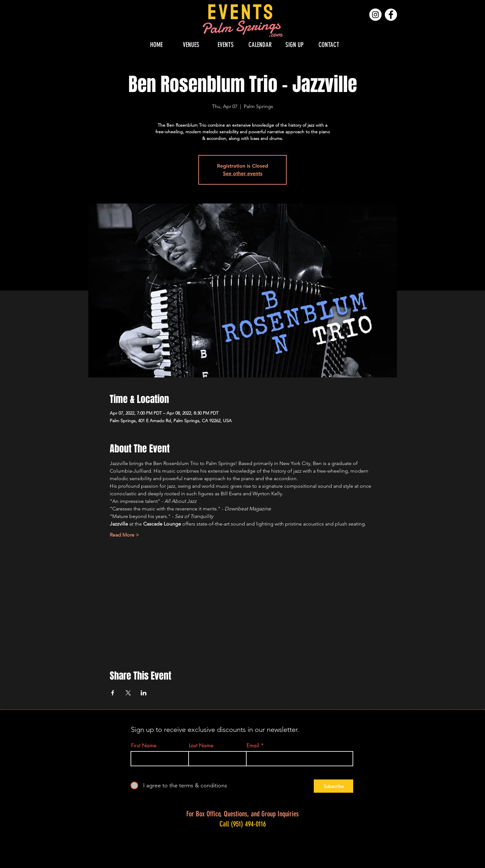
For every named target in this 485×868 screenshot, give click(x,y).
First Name (144, 746)
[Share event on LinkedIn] (144, 693)
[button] (191, 45)
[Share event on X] (128, 693)
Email (253, 746)
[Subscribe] (333, 786)
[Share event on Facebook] (113, 693)
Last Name (201, 746)
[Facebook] (391, 15)
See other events (243, 173)
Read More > (124, 535)
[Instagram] (375, 15)
